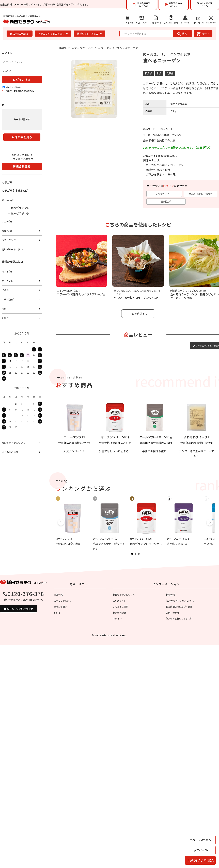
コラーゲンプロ (74, 437)
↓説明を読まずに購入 (200, 860)
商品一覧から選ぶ (20, 34)
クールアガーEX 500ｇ (156, 437)
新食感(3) (7, 231)
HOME (63, 48)
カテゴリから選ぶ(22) (15, 190)
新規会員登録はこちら (142, 5)
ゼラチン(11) (9, 200)
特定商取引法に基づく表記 (179, 606)
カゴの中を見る (22, 137)
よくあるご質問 (171, 19)
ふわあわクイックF (197, 437)
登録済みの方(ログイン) (174, 5)
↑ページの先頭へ (200, 840)
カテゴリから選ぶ (82, 48)
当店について (142, 19)
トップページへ (200, 850)
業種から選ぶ (154, 170)
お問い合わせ (198, 19)
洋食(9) (6, 290)
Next (210, 523)
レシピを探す (128, 19)
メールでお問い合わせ (19, 609)
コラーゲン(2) (9, 240)
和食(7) (6, 309)
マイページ (185, 19)
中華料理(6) (8, 299)
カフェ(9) (7, 271)
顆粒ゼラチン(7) (21, 208)
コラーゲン (105, 48)
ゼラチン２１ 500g (115, 437)
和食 (167, 170)
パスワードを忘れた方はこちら (18, 91)
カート (203, 34)
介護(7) (6, 318)
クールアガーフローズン (105, 539)
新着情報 (170, 595)
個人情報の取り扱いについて (180, 601)
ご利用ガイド (156, 19)
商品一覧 (58, 595)
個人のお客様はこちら (205, 5)
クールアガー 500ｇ (178, 539)
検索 (182, 34)
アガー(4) (7, 221)
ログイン (168, 186)
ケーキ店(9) (8, 281)
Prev (61, 523)
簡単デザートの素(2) (13, 249)
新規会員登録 (22, 166)
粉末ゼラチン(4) (21, 213)
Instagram (211, 19)
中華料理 (170, 174)
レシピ (57, 613)
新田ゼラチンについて (13, 443)
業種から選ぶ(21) (12, 262)
